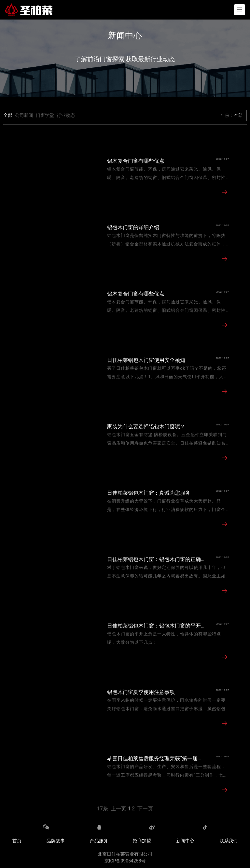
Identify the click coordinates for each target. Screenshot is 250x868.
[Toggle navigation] (240, 10)
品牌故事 (56, 841)
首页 (17, 841)
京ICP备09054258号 (125, 861)
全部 (8, 115)
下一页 (145, 809)
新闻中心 (185, 841)
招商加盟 (142, 841)
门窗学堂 (45, 115)
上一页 (118, 809)
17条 (103, 809)
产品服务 (99, 841)
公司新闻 (24, 115)
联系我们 (229, 841)
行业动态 (66, 115)
